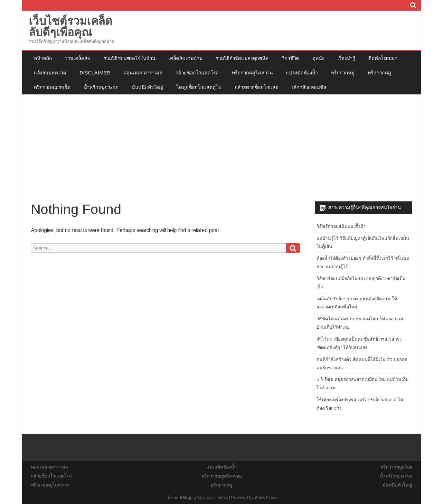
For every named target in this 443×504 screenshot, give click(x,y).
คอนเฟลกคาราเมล (143, 73)
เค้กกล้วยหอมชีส (309, 87)
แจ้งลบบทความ (50, 73)
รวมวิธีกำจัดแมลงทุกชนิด (242, 58)
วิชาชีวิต (290, 58)
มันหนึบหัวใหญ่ (147, 87)
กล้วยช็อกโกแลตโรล (197, 73)
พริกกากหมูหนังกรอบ (221, 476)
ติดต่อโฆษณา (383, 58)
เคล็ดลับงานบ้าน (185, 58)
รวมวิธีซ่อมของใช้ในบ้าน (129, 58)
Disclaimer (95, 73)
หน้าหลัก (43, 58)
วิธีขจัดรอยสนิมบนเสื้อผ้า (341, 226)
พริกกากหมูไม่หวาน (252, 73)
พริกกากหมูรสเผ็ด (52, 87)
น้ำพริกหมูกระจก (101, 87)
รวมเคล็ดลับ (78, 58)
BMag (185, 498)
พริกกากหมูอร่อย (396, 467)
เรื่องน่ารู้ (346, 58)
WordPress (266, 498)
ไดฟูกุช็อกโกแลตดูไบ (199, 87)
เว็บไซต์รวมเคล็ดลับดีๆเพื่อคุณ (71, 26)
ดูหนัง (318, 58)
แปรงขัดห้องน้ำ (302, 73)
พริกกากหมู (343, 73)
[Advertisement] (221, 143)
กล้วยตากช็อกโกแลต (257, 87)
